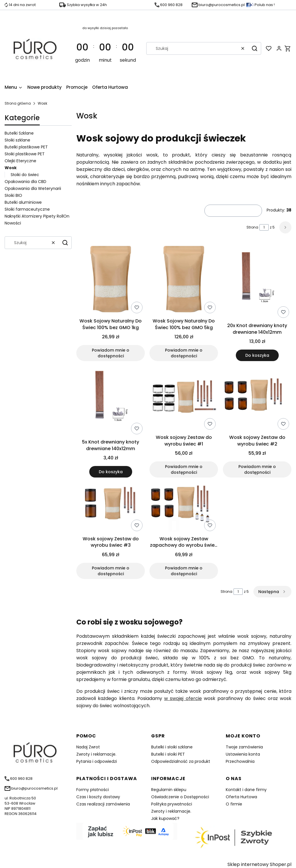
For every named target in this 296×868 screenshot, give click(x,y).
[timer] (105, 48)
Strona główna (18, 103)
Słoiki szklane (17, 140)
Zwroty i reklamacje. (96, 754)
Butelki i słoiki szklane (172, 747)
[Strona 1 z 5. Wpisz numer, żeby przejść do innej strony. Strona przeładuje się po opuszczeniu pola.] (264, 227)
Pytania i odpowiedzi (97, 761)
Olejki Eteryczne (20, 161)
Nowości (13, 223)
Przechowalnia (240, 761)
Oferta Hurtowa (241, 797)
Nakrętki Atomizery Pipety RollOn (37, 216)
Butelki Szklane (19, 133)
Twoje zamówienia (244, 747)
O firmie (234, 804)
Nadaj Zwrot (88, 747)
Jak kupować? (165, 818)
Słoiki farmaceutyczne (27, 209)
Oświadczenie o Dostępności (180, 797)
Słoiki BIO (13, 195)
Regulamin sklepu (169, 790)
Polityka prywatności (172, 804)
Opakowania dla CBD (25, 182)
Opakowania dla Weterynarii (33, 188)
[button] (255, 48)
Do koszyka (257, 356)
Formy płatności (93, 790)
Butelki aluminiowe (23, 202)
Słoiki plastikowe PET (25, 154)
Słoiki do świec (25, 175)
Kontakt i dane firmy (246, 790)
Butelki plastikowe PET (26, 147)
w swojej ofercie (183, 698)
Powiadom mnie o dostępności (111, 353)
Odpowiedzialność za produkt (181, 761)
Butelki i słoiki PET (168, 754)
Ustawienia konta (243, 754)
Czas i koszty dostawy (98, 797)
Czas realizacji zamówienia (103, 804)
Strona (252, 227)
